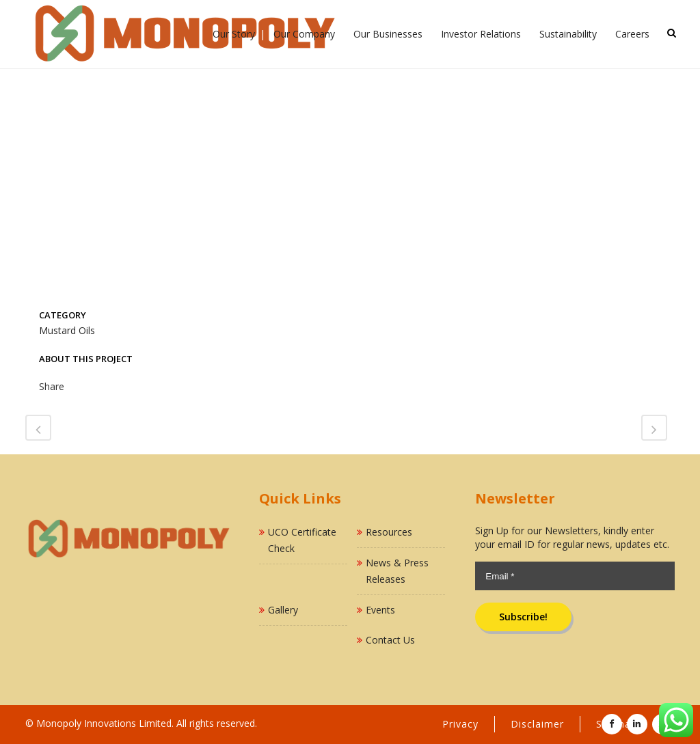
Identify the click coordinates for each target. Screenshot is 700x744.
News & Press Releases (397, 571)
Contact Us (390, 640)
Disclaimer (537, 724)
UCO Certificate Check (302, 540)
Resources (389, 532)
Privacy (460, 724)
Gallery (283, 610)
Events (380, 610)
